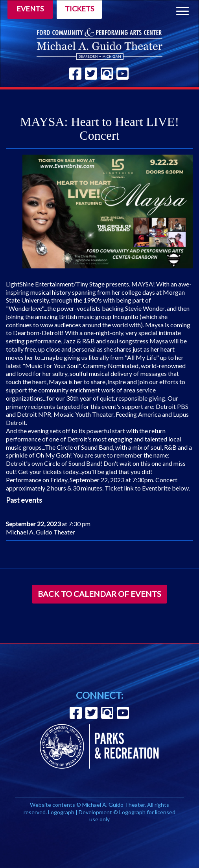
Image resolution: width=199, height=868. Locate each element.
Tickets (79, 9)
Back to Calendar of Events (99, 594)
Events (30, 9)
